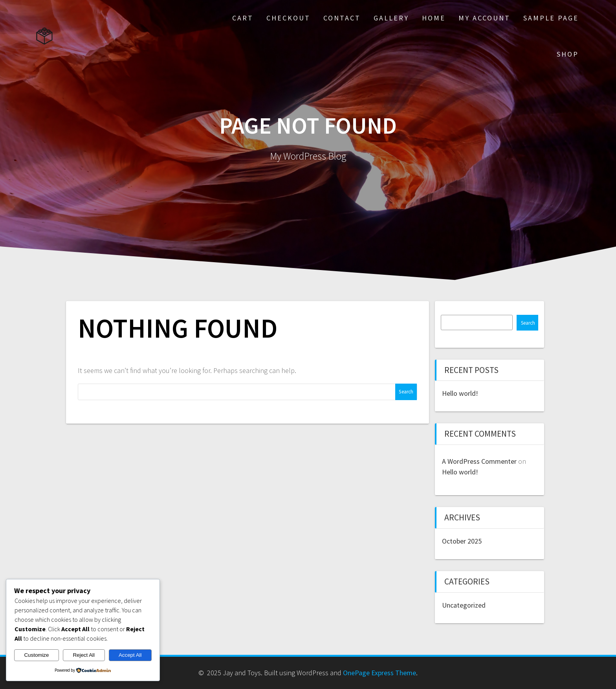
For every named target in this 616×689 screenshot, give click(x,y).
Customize (36, 655)
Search (528, 323)
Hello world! (460, 393)
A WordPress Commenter (479, 461)
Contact (342, 18)
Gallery (391, 18)
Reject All (84, 655)
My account (484, 18)
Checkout (288, 18)
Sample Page (551, 18)
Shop (568, 54)
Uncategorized (464, 605)
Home (434, 18)
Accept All (130, 655)
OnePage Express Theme (379, 673)
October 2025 (462, 541)
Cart (243, 18)
